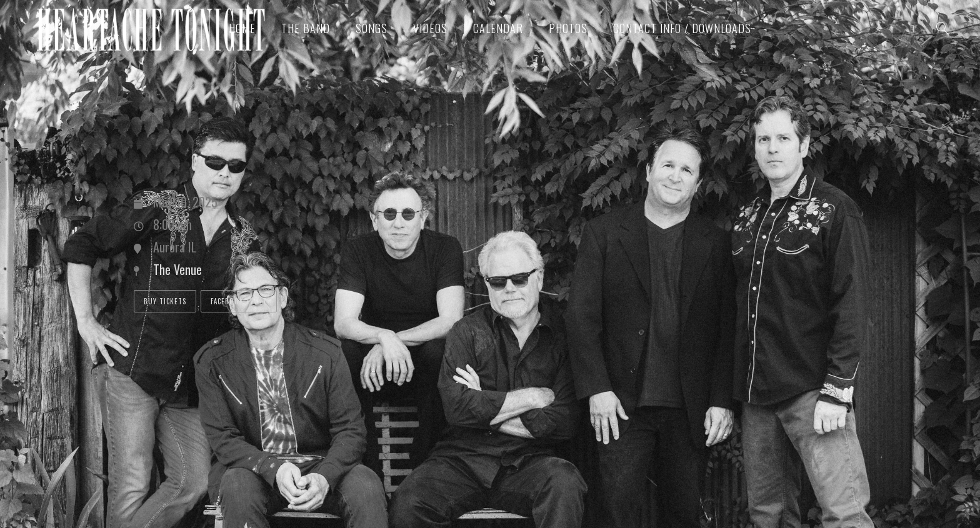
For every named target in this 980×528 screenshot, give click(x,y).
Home (242, 28)
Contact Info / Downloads (682, 28)
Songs (372, 28)
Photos (568, 28)
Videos (430, 28)
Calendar (498, 28)
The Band (306, 28)
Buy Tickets (165, 301)
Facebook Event (239, 301)
